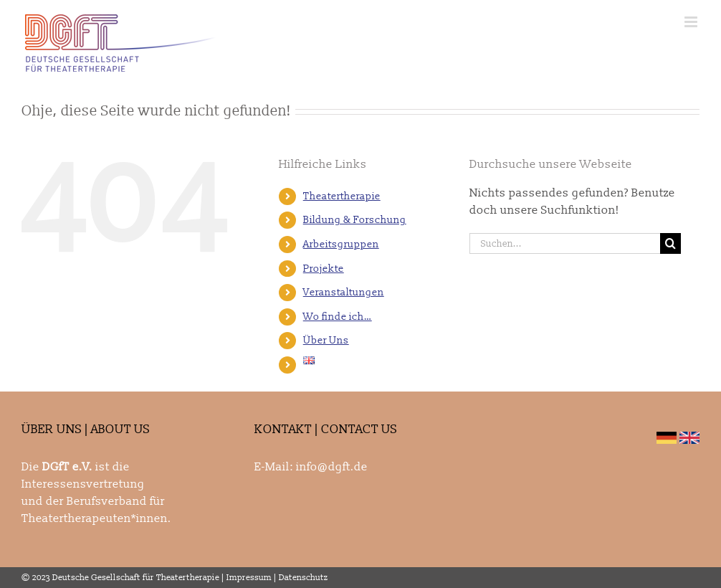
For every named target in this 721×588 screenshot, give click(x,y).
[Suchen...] (565, 243)
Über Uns (326, 340)
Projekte (324, 269)
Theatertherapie (342, 196)
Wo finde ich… (338, 317)
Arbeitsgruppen (341, 244)
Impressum (249, 578)
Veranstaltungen (344, 292)
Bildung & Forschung (355, 220)
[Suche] (670, 243)
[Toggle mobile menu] (692, 22)
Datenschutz (304, 578)
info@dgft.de (332, 467)
